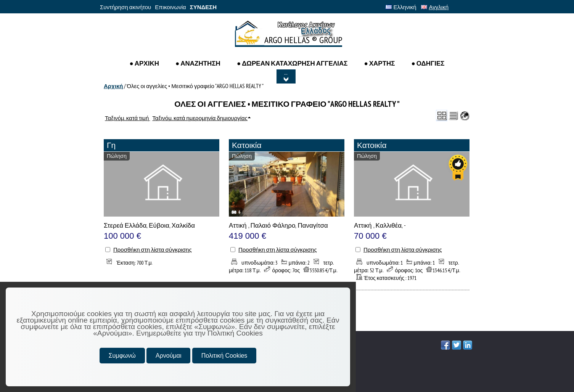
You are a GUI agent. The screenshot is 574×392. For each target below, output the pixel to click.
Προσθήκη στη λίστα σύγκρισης (153, 250)
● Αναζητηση (198, 63)
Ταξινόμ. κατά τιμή (127, 118)
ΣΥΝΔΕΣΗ (203, 7)
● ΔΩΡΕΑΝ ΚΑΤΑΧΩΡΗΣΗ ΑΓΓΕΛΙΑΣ (292, 63)
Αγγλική (435, 7)
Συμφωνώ (122, 356)
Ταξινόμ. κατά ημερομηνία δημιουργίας (200, 118)
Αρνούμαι (168, 356)
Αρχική (113, 86)
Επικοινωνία (170, 7)
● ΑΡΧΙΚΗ (144, 63)
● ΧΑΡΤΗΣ (379, 63)
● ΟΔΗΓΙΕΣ (428, 63)
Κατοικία (247, 145)
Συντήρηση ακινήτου (125, 7)
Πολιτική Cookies (224, 356)
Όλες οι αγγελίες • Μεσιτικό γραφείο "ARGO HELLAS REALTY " (195, 86)
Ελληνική (401, 7)
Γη (111, 145)
